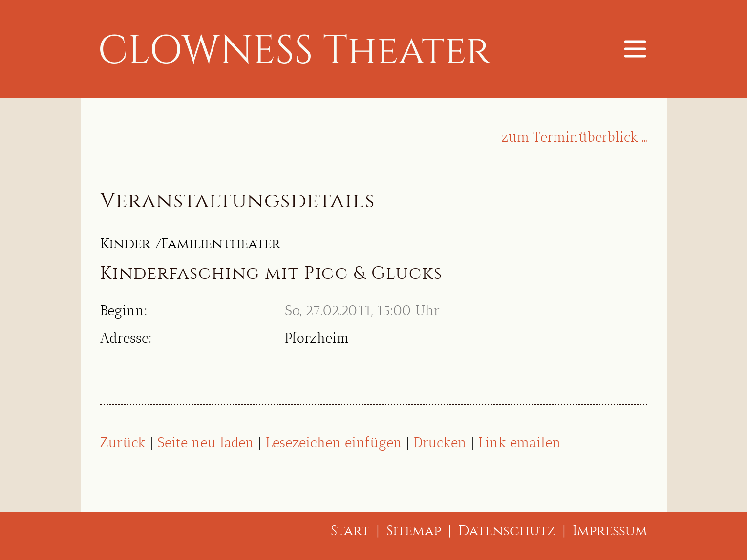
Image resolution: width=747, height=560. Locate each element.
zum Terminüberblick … (574, 137)
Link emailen (520, 442)
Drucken (440, 442)
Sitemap (414, 530)
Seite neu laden (206, 442)
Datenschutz (507, 530)
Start (350, 530)
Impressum (610, 530)
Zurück (123, 442)
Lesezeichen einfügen (334, 442)
